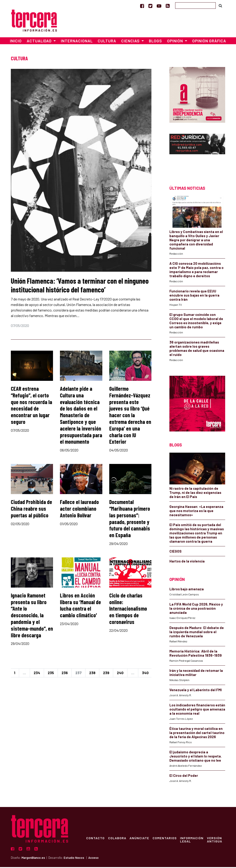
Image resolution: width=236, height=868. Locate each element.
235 (51, 674)
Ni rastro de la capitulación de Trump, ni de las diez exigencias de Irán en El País (195, 493)
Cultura (107, 42)
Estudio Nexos (74, 859)
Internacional (77, 42)
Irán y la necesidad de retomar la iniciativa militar (196, 674)
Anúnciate (140, 839)
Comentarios (166, 839)
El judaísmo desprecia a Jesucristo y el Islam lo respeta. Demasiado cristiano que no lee (196, 757)
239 (106, 674)
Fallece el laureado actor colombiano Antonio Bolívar (79, 509)
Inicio (16, 42)
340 (145, 674)
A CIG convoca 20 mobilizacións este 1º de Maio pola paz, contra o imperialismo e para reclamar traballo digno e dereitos (196, 271)
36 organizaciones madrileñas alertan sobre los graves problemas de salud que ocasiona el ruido (197, 349)
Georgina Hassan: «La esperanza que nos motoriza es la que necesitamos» (196, 512)
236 (65, 674)
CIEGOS (176, 552)
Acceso (93, 859)
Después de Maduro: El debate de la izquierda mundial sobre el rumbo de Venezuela (197, 633)
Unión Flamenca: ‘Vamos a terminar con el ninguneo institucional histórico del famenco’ (80, 286)
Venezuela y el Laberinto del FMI (196, 691)
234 (37, 674)
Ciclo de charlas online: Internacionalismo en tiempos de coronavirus (128, 609)
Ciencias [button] (131, 42)
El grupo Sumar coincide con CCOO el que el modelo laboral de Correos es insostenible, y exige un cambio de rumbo (196, 322)
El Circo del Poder (184, 777)
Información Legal (193, 841)
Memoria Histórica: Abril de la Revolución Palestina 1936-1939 (196, 654)
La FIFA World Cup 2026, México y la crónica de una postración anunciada (196, 609)
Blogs (155, 42)
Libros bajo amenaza (187, 590)
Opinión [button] (176, 42)
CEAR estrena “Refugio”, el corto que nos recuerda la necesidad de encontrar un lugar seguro (31, 406)
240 (120, 674)
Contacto (96, 839)
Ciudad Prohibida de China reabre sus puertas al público (31, 509)
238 (92, 674)
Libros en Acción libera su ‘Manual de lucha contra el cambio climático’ (80, 606)
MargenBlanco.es (33, 859)
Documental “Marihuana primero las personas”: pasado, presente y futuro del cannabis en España (130, 519)
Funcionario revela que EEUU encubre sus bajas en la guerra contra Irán (194, 296)
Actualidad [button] (40, 42)
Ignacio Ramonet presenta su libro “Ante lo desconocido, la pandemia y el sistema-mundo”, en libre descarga (32, 616)
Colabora (118, 839)
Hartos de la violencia (187, 562)
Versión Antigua (216, 841)
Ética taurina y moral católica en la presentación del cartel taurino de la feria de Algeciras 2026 (197, 734)
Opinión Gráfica (209, 42)
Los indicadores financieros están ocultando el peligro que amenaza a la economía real (197, 710)
